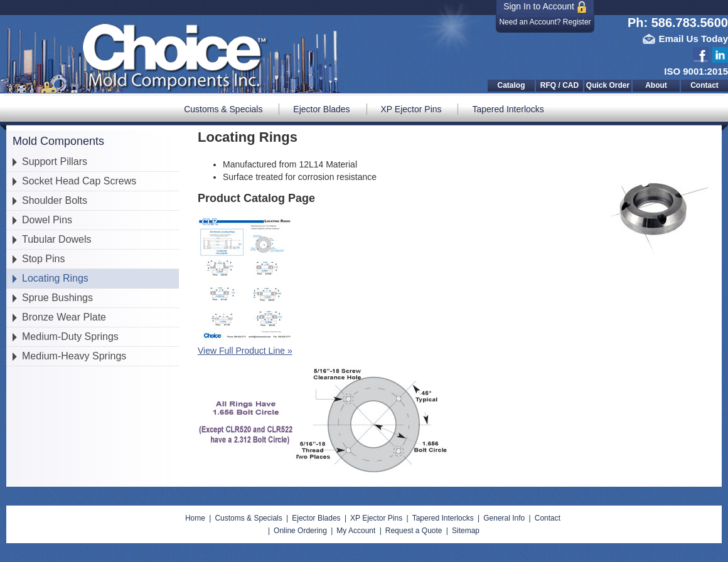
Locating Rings (55, 278)
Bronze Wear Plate (64, 317)
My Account (356, 531)
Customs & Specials (223, 109)
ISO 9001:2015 (696, 71)
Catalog (511, 85)
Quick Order (608, 85)
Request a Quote (414, 531)
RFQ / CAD (559, 85)
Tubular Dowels (57, 239)
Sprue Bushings (57, 298)
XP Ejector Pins (411, 109)
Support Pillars (55, 162)
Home (195, 518)
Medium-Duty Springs (70, 337)
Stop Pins (43, 259)
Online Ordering (300, 531)
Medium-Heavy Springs (74, 356)
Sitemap (466, 531)
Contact (704, 85)
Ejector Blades (321, 109)
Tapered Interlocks (508, 109)
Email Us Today (693, 39)
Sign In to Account (545, 7)
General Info (504, 518)
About (656, 85)
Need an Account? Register (545, 22)
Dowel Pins (47, 220)
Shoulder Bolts (55, 200)
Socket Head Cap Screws (79, 181)
